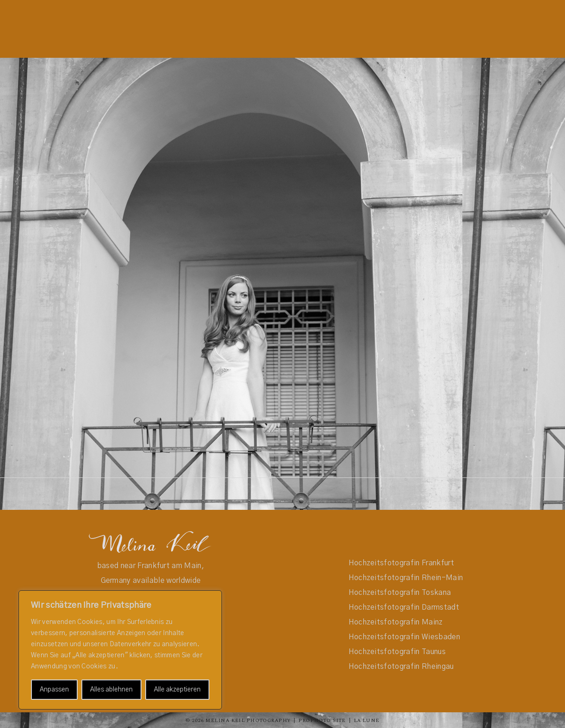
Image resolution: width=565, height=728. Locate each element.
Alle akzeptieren (177, 690)
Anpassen (54, 690)
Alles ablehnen (111, 690)
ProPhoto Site (322, 720)
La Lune (367, 720)
